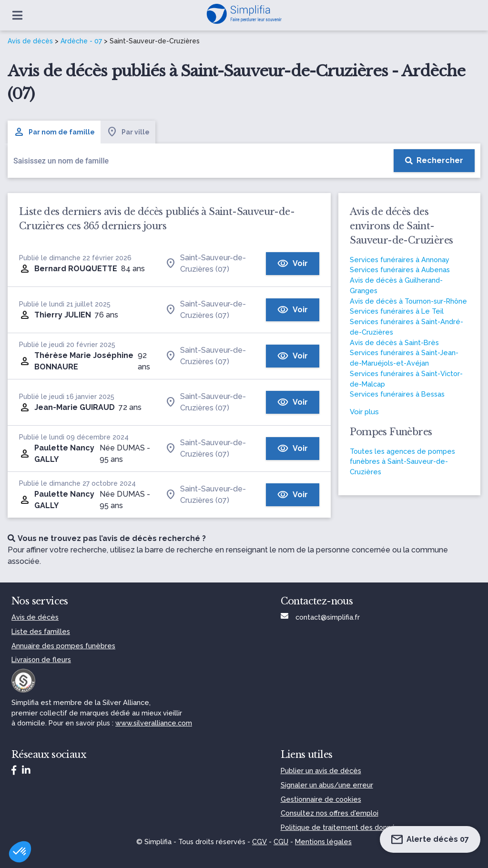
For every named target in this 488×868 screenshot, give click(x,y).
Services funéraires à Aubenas (400, 270)
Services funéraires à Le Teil (397, 311)
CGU (281, 842)
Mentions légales (323, 842)
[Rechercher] (434, 161)
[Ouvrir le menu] (17, 15)
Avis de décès (30, 41)
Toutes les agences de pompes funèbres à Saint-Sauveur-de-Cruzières (402, 462)
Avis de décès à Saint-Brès (394, 342)
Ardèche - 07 (81, 41)
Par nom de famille (54, 132)
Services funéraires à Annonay (400, 260)
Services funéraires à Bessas (397, 394)
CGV (259, 842)
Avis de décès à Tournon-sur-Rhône (408, 301)
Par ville (128, 132)
